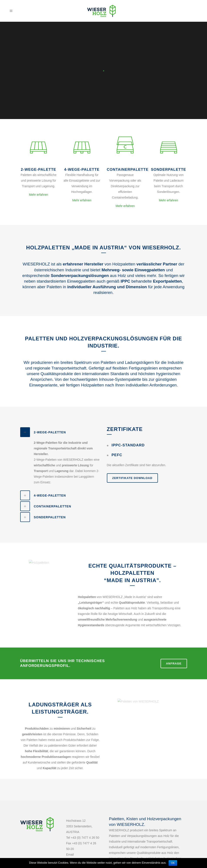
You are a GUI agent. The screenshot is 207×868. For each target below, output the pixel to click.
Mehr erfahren (38, 195)
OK (173, 863)
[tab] (60, 432)
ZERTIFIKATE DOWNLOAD (132, 478)
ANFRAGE (174, 663)
